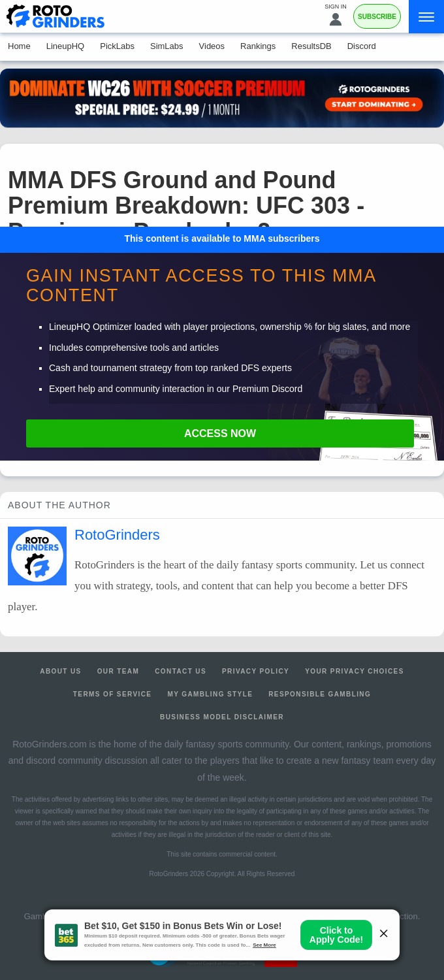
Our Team (119, 671)
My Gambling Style (210, 694)
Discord (362, 46)
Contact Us (181, 671)
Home (19, 46)
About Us (60, 671)
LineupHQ (66, 46)
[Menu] (426, 17)
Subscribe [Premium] (377, 17)
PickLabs (117, 46)
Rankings (258, 46)
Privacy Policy (256, 671)
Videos (212, 46)
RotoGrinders (117, 535)
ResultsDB (311, 46)
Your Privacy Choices (355, 671)
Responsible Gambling (320, 694)
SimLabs (167, 46)
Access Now (220, 433)
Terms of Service (113, 694)
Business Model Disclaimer (222, 717)
